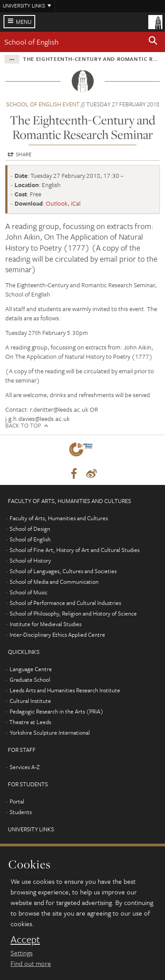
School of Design (30, 529)
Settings (22, 953)
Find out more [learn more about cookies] (31, 963)
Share (24, 154)
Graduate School (30, 680)
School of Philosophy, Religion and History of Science (73, 613)
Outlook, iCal (63, 203)
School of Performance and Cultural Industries (65, 603)
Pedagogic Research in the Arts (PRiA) (57, 711)
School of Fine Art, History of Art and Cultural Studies (75, 550)
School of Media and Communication (54, 582)
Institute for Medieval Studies (46, 624)
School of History (30, 560)
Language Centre (31, 669)
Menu (24, 22)
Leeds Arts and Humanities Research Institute (65, 690)
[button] (153, 42)
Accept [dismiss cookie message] (25, 939)
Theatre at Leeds (30, 722)
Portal (17, 801)
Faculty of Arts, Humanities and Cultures (59, 518)
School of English (31, 42)
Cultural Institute (30, 701)
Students (21, 812)
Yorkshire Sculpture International (50, 732)
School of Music (29, 592)
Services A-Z (25, 767)
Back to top (23, 426)
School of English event (43, 104)
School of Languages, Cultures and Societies (63, 571)
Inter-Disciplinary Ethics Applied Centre (57, 635)
